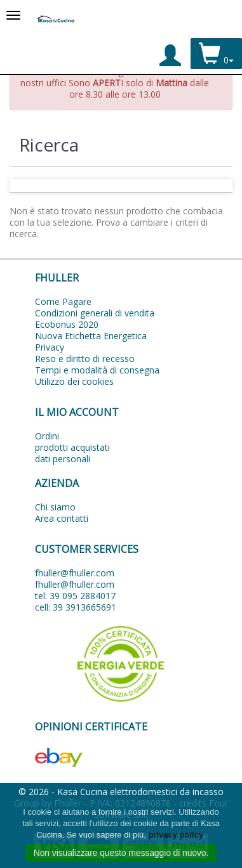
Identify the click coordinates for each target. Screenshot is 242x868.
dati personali (63, 459)
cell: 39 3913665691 (76, 607)
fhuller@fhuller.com (75, 573)
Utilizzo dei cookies (74, 381)
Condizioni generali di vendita (95, 313)
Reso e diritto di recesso (85, 359)
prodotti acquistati (72, 447)
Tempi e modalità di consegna (97, 370)
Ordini (47, 436)
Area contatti (62, 518)
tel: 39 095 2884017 (75, 596)
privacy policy (176, 835)
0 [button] (216, 55)
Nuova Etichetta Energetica (91, 336)
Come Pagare (63, 301)
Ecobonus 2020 (67, 324)
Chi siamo (55, 507)
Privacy (50, 347)
